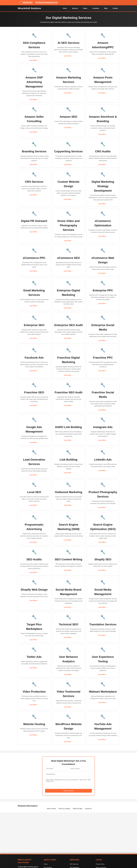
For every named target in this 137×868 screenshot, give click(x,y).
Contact (115, 8)
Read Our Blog (78, 809)
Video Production (34, 692)
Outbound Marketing (69, 492)
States (85, 8)
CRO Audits (103, 151)
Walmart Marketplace (103, 692)
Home (65, 8)
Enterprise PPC (103, 290)
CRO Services (34, 182)
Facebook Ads (34, 358)
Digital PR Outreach (34, 221)
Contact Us (88, 809)
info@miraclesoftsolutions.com (47, 3)
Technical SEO (68, 624)
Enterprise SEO (34, 325)
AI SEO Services (68, 43)
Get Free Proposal (69, 791)
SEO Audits (34, 559)
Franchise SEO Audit (68, 392)
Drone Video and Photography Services (68, 225)
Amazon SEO (69, 117)
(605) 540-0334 (26, 3)
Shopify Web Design (34, 590)
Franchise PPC (103, 358)
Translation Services (103, 624)
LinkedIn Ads (103, 460)
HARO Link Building (68, 427)
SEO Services (74, 864)
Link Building (69, 460)
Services (75, 8)
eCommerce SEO (68, 258)
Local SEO (34, 492)
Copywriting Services (68, 151)
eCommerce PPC (34, 258)
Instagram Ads (103, 427)
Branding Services (34, 151)
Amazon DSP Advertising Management (34, 82)
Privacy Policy (100, 864)
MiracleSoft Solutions (29, 8)
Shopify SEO (103, 559)
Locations (96, 8)
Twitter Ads (34, 657)
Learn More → (34, 60)
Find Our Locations (64, 809)
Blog (106, 8)
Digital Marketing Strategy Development (103, 186)
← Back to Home (51, 809)
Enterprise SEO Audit (68, 325)
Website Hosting (34, 724)
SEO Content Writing (68, 559)
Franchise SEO (34, 392)
